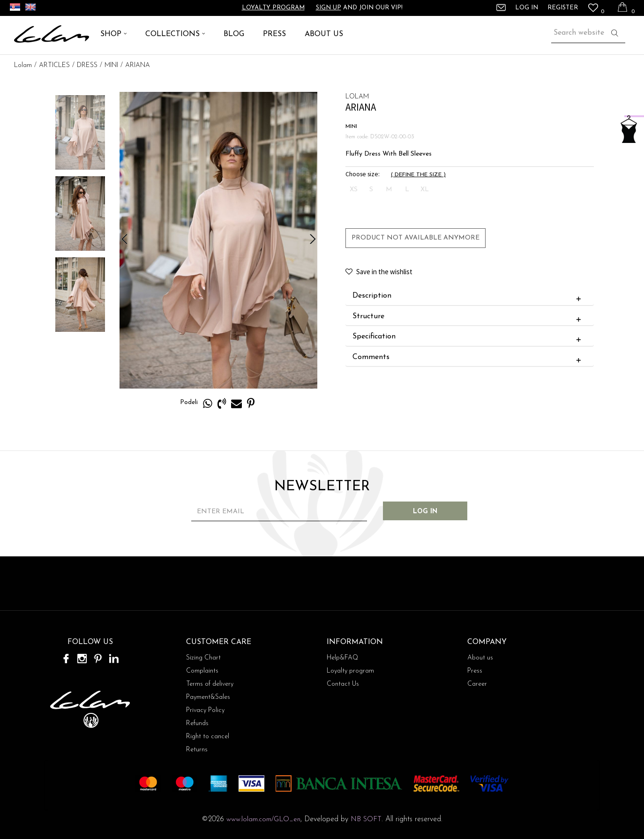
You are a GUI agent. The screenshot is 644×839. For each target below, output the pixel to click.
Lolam (23, 65)
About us (480, 658)
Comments (469, 358)
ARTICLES (54, 65)
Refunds (197, 723)
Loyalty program (273, 8)
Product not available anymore (416, 238)
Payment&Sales (208, 697)
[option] (80, 132)
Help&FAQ (342, 658)
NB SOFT (366, 820)
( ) (418, 175)
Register (563, 8)
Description (469, 296)
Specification (469, 337)
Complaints (202, 671)
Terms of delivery (210, 684)
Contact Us (343, 684)
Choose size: (363, 174)
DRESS (87, 65)
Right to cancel (208, 737)
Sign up (329, 8)
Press (475, 671)
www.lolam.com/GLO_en (263, 820)
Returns (197, 750)
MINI (111, 65)
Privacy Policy (205, 710)
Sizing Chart (203, 658)
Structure (469, 317)
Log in (425, 512)
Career (477, 684)
